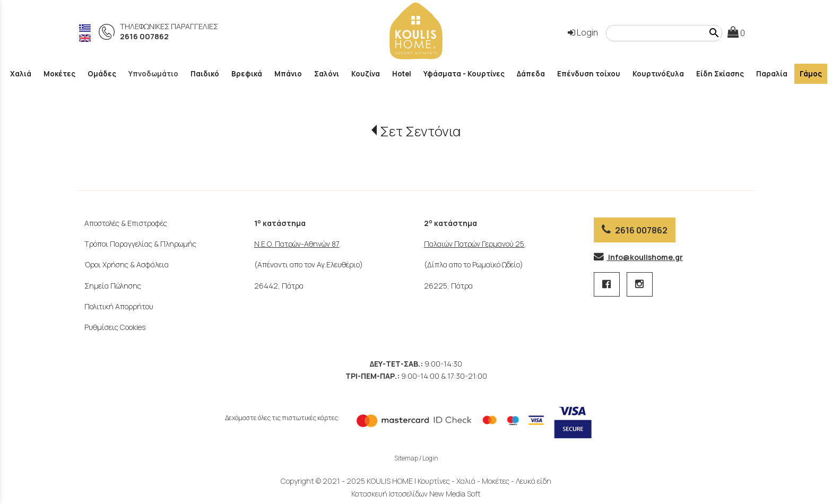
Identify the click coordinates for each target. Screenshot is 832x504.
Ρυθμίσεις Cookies (115, 327)
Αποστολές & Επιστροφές (126, 223)
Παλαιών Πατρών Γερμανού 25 (474, 244)
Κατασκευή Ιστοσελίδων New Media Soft (416, 494)
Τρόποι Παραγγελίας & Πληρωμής (140, 244)
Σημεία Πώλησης (113, 286)
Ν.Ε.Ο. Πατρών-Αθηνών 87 (297, 244)
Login (583, 32)
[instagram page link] (640, 285)
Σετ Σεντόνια (420, 131)
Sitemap (406, 458)
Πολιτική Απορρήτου (119, 306)
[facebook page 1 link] (608, 285)
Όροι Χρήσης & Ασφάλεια (127, 264)
